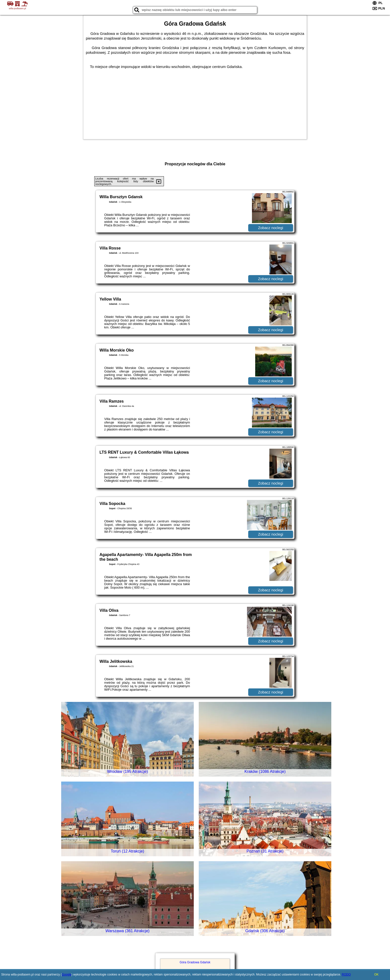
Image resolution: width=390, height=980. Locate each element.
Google (67, 975)
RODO (346, 975)
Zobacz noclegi (271, 228)
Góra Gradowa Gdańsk (195, 962)
